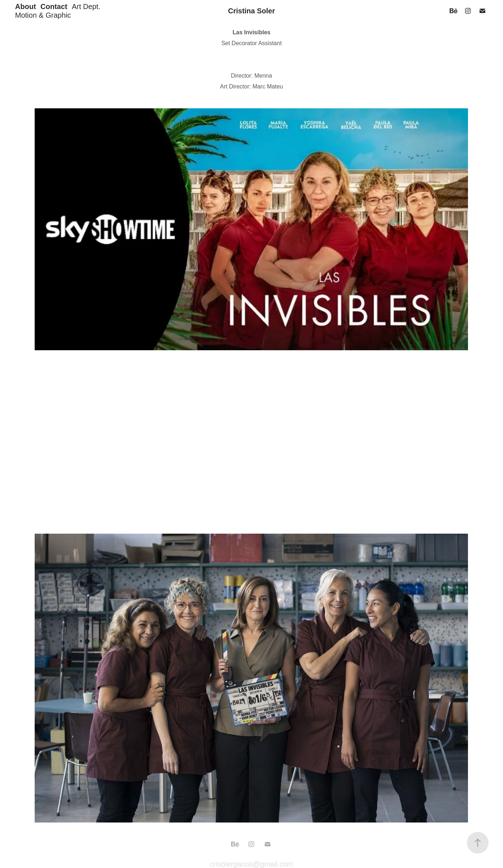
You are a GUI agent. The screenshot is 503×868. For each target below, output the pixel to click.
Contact (54, 6)
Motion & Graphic (43, 15)
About (26, 6)
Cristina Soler (251, 11)
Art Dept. (86, 6)
